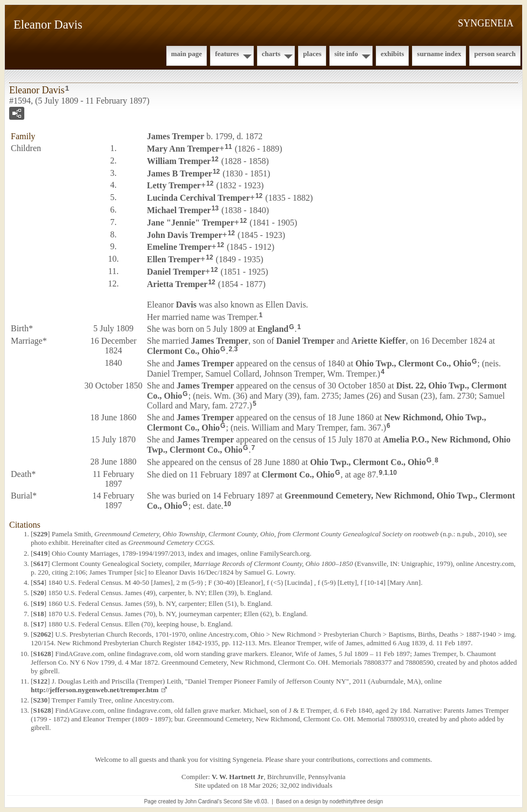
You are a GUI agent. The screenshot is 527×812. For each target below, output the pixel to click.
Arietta (177, 284)
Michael (179, 210)
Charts (271, 54)
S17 (38, 624)
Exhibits (392, 54)
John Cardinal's (203, 801)
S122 (40, 681)
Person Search (495, 54)
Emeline (179, 247)
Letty (174, 185)
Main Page (187, 54)
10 (393, 473)
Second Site (238, 801)
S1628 (42, 654)
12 (215, 159)
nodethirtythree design (356, 801)
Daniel (176, 272)
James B (180, 173)
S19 (38, 603)
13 (215, 208)
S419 (40, 553)
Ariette (379, 341)
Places (312, 54)
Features (227, 54)
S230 (40, 700)
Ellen (174, 259)
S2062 (42, 634)
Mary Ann (183, 149)
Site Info (346, 54)
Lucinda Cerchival (198, 198)
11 (228, 147)
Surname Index (439, 54)
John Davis (185, 234)
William (179, 161)
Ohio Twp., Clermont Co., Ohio (413, 363)
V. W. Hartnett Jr (238, 777)
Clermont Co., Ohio (183, 351)
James (175, 136)
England (273, 329)
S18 (38, 614)
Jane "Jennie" (191, 223)
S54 (38, 582)
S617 (40, 564)
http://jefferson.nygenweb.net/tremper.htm (95, 690)
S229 (40, 534)
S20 (38, 593)
